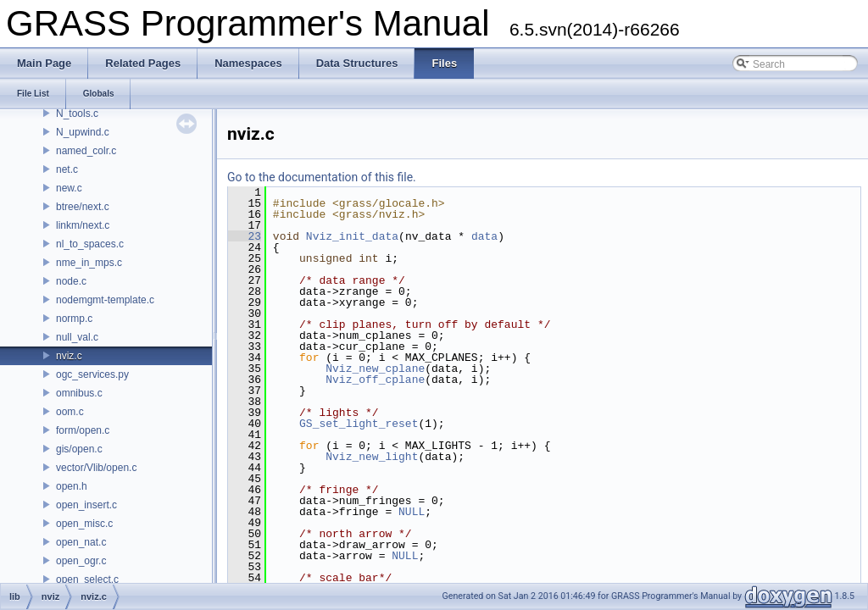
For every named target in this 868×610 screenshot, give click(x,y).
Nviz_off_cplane (375, 380)
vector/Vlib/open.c (96, 468)
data (484, 236)
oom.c (70, 412)
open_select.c (87, 579)
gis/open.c (79, 449)
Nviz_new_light (372, 457)
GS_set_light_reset (359, 424)
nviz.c (69, 356)
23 (245, 236)
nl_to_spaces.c (90, 244)
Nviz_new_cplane (375, 369)
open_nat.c (81, 542)
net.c (67, 169)
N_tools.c (77, 114)
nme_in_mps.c (89, 263)
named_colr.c (86, 151)
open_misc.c (84, 524)
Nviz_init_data (352, 236)
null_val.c (77, 337)
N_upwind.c (83, 132)
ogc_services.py (92, 374)
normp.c (74, 319)
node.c (71, 281)
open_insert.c (86, 505)
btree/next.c (83, 207)
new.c (69, 188)
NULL (412, 512)
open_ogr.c (81, 561)
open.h (72, 486)
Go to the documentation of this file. (322, 177)
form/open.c (83, 430)
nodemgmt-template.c (105, 300)
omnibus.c (79, 393)
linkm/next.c (83, 225)
